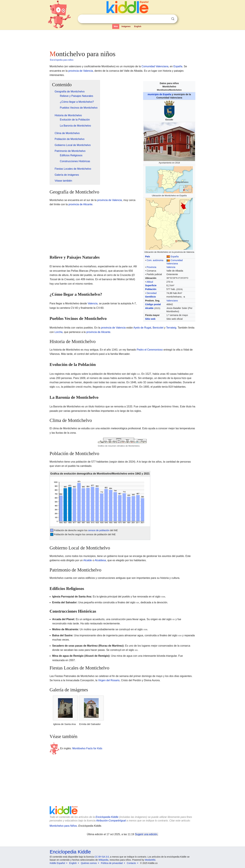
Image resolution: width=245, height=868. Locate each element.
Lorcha (59, 332)
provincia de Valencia (81, 71)
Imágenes (126, 26)
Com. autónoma (155, 260)
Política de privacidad (112, 863)
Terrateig (171, 328)
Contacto (131, 863)
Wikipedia (103, 860)
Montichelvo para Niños (63, 826)
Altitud (150, 282)
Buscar (173, 19)
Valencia (171, 267)
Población (151, 289)
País (147, 257)
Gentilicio (150, 297)
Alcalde (149, 308)
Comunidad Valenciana (155, 66)
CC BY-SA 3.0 (102, 857)
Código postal (153, 304)
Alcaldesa (100, 560)
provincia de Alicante (80, 204)
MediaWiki (150, 860)
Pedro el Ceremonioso (150, 350)
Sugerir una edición (146, 834)
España (178, 66)
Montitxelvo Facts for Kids (87, 748)
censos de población (99, 530)
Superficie (151, 285)
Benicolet (158, 328)
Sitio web (150, 319)
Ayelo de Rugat (142, 328)
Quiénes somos (89, 863)
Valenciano (172, 301)
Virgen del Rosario (109, 680)
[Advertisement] (122, 39)
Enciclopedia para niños (62, 60)
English (138, 26)
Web (116, 26)
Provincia (151, 267)
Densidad (151, 293)
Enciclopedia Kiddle (107, 817)
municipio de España (159, 94)
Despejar (166, 19)
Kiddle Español (57, 863)
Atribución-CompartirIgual (111, 821)
